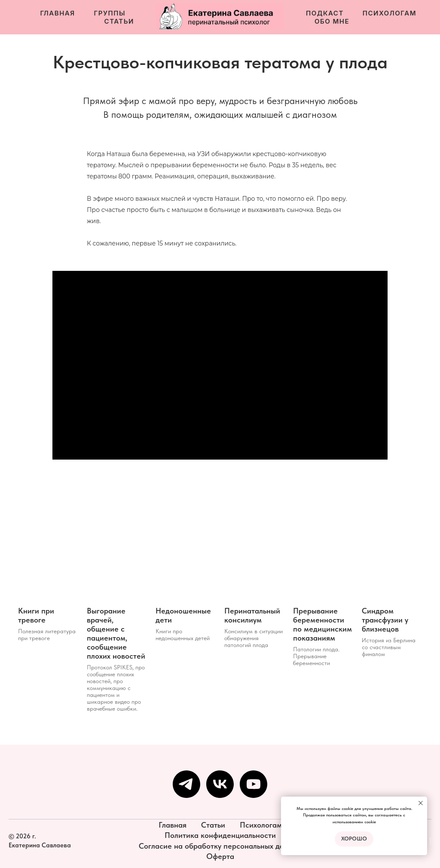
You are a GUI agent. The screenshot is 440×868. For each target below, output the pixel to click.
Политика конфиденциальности (220, 835)
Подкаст (325, 13)
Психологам (390, 13)
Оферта (220, 856)
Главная (57, 13)
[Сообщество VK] (220, 784)
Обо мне (332, 21)
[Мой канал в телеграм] (186, 784)
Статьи (119, 21)
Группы (110, 13)
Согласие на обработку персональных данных (220, 846)
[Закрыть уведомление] (421, 803)
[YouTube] (254, 784)
